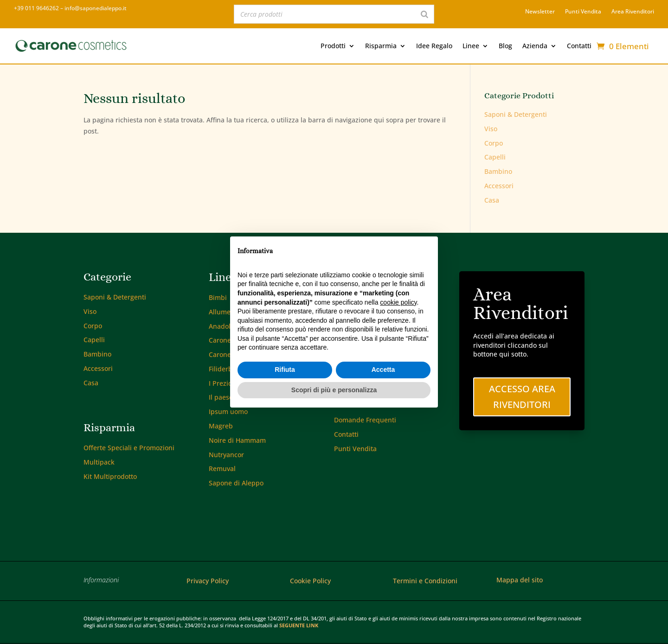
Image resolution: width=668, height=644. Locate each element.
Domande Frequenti (365, 420)
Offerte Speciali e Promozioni (129, 448)
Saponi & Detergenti (516, 114)
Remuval (222, 469)
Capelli (495, 157)
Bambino (498, 171)
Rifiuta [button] (285, 370)
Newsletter (540, 12)
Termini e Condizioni (425, 581)
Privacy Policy (208, 581)
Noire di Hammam (237, 440)
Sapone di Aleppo (236, 483)
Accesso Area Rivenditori (522, 397)
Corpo (494, 143)
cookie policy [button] (398, 302)
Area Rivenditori (633, 12)
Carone (220, 340)
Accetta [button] (383, 370)
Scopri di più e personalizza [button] (334, 390)
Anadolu (222, 326)
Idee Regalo (434, 46)
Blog (505, 46)
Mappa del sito (520, 580)
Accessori (499, 186)
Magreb (221, 426)
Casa (492, 200)
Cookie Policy (310, 581)
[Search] (424, 14)
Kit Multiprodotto (110, 476)
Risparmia (381, 46)
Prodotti (333, 46)
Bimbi (218, 297)
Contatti (579, 46)
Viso (491, 129)
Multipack (99, 462)
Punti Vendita (583, 12)
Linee (471, 46)
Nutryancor (226, 455)
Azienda (535, 46)
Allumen (222, 312)
